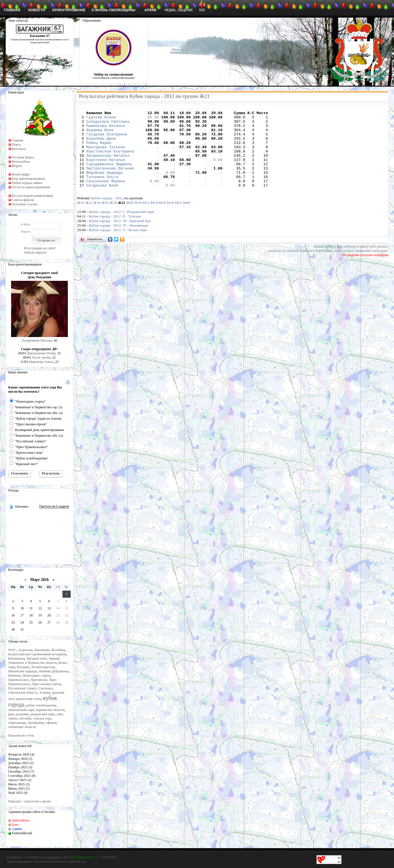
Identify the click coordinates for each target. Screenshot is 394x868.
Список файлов (23, 200)
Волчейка (58, 650)
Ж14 (97, 219)
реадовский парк (43, 714)
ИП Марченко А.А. (84, 857)
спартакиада (17, 723)
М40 (187, 219)
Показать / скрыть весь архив (29, 801)
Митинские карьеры (23, 671)
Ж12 (89, 219)
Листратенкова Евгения (110, 181)
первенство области (50, 710)
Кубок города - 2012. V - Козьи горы (118, 246)
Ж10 (81, 219)
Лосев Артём (41, 357)
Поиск (16, 145)
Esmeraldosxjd (22, 833)
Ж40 (130, 219)
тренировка (36, 723)
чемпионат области (22, 727)
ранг (11, 714)
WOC (12, 650)
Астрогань (25, 650)
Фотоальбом (21, 162)
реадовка (22, 714)
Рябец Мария (99, 150)
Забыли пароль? (35, 252)
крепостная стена (29, 699)
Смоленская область (23, 693)
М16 (162, 219)
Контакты (19, 149)
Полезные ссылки (24, 204)
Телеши (45, 693)
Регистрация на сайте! (40, 248)
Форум (17, 166)
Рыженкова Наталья (106, 130)
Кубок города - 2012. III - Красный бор (120, 237)
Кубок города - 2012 (107, 214)
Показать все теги (21, 735)
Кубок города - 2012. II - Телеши (115, 232)
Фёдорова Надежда (104, 186)
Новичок (15, 675)
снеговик (25, 718)
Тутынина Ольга (102, 191)
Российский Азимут (23, 688)
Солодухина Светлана (108, 125)
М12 (146, 219)
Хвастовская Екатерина (110, 160)
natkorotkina (21, 820)
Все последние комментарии (32, 196)
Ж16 (105, 219)
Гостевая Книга (23, 157)
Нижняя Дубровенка (54, 671)
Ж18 (113, 219)
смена (12, 718)
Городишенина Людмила (109, 176)
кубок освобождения (41, 705)
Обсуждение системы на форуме (365, 271)
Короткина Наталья (106, 171)
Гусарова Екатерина (107, 140)
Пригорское (39, 680)
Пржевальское (19, 680)
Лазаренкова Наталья (37, 340)
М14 (154, 219)
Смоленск (46, 688)
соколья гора (42, 718)
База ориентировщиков (28, 179)
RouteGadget (21, 174)
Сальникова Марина (106, 196)
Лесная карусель (43, 667)
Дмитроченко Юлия (41, 353)
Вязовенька (16, 658)
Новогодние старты (36, 675)
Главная (17, 140)
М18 (170, 219)
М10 (138, 219)
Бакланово (42, 650)
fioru (15, 825)
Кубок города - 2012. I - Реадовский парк (121, 228)
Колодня (23, 667)
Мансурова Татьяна (106, 155)
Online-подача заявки (27, 183)
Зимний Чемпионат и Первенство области (34, 661)
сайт (60, 714)
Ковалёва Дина (101, 145)
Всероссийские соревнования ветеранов (37, 654)
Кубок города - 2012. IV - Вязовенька (119, 241)
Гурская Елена (101, 120)
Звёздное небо (37, 658)
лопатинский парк (21, 710)
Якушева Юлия (100, 135)
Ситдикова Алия (102, 201)
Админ (17, 829)
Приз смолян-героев (46, 684)
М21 (178, 219)
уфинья (51, 723)
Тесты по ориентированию (31, 187)
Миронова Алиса (41, 362)
